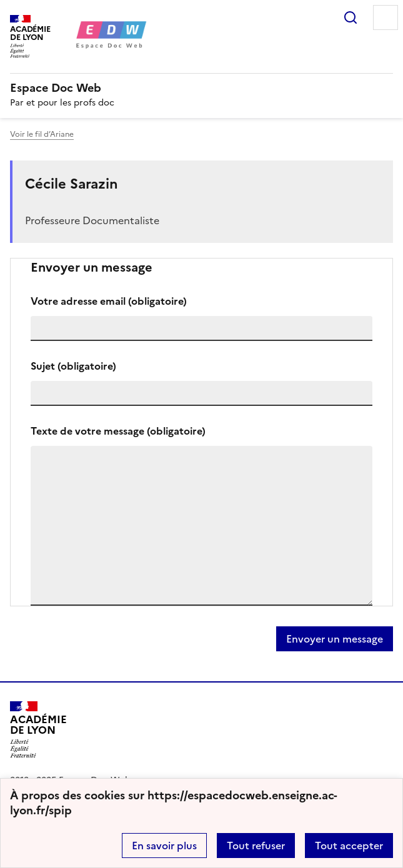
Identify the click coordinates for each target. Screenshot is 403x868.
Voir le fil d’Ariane (42, 134)
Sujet (73, 366)
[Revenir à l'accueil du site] (38, 730)
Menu (386, 17)
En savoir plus (164, 846)
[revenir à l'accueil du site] (201, 88)
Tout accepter (349, 846)
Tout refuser (256, 846)
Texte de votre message (118, 431)
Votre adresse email (109, 301)
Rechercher (351, 17)
